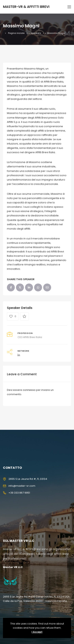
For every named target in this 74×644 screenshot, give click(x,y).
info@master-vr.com (22, 486)
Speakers (36, 33)
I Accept (37, 632)
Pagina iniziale (16, 33)
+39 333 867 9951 (19, 493)
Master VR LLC (13, 567)
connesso (29, 390)
